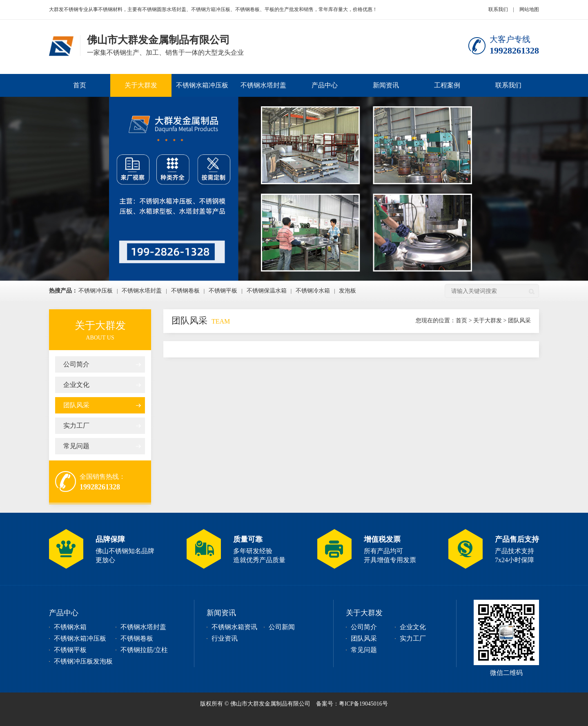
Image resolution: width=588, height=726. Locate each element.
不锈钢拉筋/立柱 (144, 650)
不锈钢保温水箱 (267, 291)
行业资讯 (225, 638)
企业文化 (76, 385)
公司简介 (76, 364)
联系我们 (498, 9)
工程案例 (447, 85)
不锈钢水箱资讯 (234, 627)
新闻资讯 (386, 85)
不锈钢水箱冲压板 (202, 85)
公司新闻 (282, 627)
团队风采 (76, 405)
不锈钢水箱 (70, 627)
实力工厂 (76, 426)
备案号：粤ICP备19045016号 (352, 704)
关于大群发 (141, 85)
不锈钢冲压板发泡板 (83, 661)
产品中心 (325, 85)
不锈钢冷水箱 (313, 291)
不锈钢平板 (223, 291)
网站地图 (529, 9)
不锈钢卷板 (185, 291)
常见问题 (76, 446)
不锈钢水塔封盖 (263, 85)
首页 (80, 85)
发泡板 (347, 291)
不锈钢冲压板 (96, 291)
